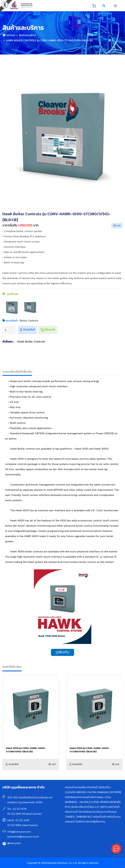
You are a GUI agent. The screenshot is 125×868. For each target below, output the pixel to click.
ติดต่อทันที (28, 329)
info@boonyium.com (19, 832)
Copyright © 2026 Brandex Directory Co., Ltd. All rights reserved (62, 863)
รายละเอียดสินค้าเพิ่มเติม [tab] (17, 371)
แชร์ (117, 226)
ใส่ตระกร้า (48, 330)
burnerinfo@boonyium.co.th (23, 837)
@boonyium (14, 843)
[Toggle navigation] (115, 6)
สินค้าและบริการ (27, 35)
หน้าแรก (9, 35)
